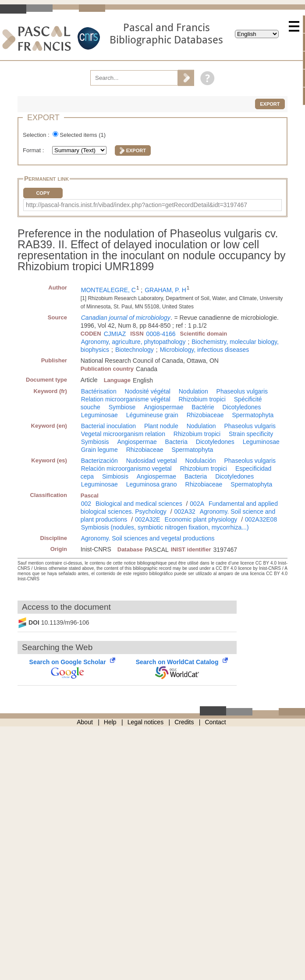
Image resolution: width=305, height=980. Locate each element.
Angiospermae (163, 407)
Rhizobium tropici (202, 399)
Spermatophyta (253, 415)
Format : (34, 150)
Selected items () (83, 135)
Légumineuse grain (152, 415)
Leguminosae (99, 415)
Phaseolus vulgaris (242, 391)
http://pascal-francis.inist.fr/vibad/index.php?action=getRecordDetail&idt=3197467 (137, 205)
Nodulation (193, 391)
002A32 (185, 511)
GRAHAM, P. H (165, 290)
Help (110, 722)
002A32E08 (261, 519)
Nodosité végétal (148, 391)
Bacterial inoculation (108, 426)
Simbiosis (115, 476)
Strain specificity (251, 434)
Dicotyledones (242, 407)
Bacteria (176, 442)
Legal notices (146, 722)
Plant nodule (161, 426)
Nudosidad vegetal (152, 461)
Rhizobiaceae (205, 415)
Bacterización (99, 461)
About (85, 722)
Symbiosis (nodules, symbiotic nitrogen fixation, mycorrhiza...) (165, 527)
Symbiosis (95, 442)
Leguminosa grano (152, 484)
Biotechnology (135, 350)
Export (270, 104)
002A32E (148, 519)
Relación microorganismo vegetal (126, 469)
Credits (184, 722)
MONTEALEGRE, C (108, 290)
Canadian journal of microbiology (126, 318)
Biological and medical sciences (139, 504)
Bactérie (203, 407)
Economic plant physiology (201, 519)
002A (197, 504)
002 (86, 504)
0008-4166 (161, 334)
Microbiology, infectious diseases (205, 350)
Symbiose (122, 407)
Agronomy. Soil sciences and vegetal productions (148, 538)
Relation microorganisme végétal (126, 399)
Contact (216, 722)
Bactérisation (99, 391)
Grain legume (99, 450)
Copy (43, 193)
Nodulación (201, 461)
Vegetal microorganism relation (123, 434)
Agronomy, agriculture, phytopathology (133, 342)
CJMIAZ (115, 334)
